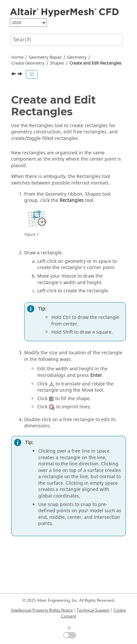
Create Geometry (28, 63)
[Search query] (67, 40)
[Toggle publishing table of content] (32, 74)
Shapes (57, 63)
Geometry (77, 57)
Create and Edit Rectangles (95, 63)
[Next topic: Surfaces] (21, 75)
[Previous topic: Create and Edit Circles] (14, 75)
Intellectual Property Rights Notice (42, 610)
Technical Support (93, 610)
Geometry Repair (45, 57)
